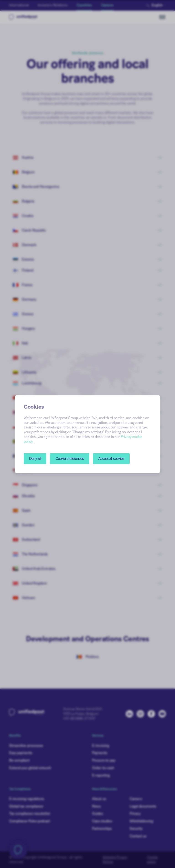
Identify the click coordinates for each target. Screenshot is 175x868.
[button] (69, 459)
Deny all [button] (35, 459)
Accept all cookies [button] (111, 459)
